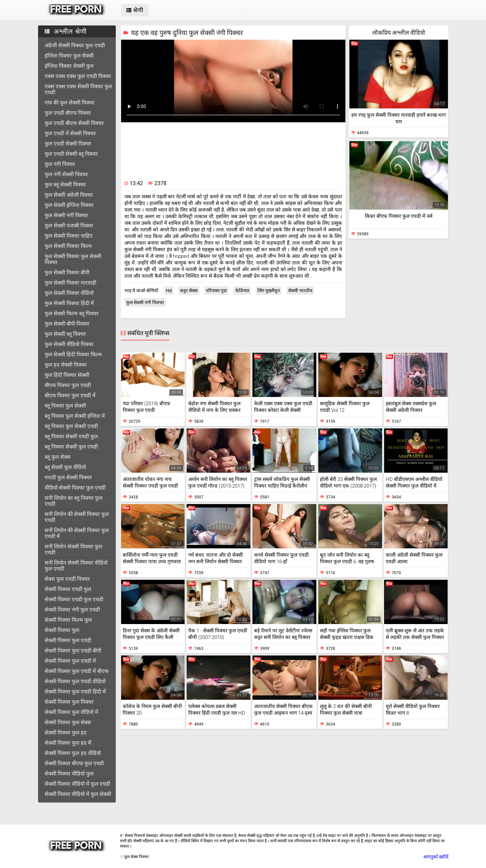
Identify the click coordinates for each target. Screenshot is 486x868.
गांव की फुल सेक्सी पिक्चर (70, 103)
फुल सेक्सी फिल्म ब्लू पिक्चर (72, 314)
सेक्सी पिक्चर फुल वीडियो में (71, 712)
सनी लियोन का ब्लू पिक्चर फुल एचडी (74, 501)
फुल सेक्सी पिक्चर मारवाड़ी (70, 283)
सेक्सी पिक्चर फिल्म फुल (68, 620)
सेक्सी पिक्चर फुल (62, 630)
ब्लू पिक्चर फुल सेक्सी (65, 406)
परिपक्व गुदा (216, 291)
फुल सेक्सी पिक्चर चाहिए (69, 236)
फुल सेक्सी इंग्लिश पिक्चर (69, 205)
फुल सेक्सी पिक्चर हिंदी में (69, 303)
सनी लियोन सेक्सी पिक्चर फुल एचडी (73, 550)
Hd (169, 291)
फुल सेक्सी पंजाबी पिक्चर (69, 226)
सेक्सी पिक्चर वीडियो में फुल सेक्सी (78, 794)
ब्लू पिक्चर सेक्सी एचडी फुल (71, 436)
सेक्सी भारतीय (300, 291)
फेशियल (242, 291)
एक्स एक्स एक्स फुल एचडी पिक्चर (78, 76)
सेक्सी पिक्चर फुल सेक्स (68, 722)
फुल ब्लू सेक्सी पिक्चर (65, 185)
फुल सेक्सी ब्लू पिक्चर (65, 334)
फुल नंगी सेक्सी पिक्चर (66, 174)
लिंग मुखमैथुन (269, 291)
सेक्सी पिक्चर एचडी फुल (68, 589)
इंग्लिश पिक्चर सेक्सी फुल (69, 66)
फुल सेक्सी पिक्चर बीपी (67, 273)
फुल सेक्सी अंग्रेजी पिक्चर (69, 195)
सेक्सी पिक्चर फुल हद (66, 733)
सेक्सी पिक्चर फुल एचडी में (70, 661)
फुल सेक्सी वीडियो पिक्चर (69, 344)
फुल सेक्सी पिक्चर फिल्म (68, 246)
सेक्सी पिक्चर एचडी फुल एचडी (74, 599)
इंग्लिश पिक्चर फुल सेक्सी (69, 56)
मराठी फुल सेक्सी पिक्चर (68, 477)
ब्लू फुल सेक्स (58, 457)
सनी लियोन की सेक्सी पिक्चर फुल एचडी (77, 517)
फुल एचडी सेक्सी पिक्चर (68, 144)
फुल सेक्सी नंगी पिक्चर (66, 215)
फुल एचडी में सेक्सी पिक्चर (70, 133)
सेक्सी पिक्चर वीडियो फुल (69, 774)
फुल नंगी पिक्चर (60, 164)
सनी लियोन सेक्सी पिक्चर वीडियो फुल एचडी (76, 566)
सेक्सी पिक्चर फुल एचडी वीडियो (75, 681)
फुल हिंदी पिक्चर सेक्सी (67, 375)
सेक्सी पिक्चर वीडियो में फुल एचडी (77, 784)
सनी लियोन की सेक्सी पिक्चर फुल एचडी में (77, 533)
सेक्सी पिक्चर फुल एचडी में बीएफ (77, 671)
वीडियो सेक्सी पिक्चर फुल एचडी (75, 488)
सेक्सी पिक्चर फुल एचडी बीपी (73, 651)
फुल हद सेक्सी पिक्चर (66, 365)
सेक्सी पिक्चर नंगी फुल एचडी (72, 610)
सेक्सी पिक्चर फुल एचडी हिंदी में (75, 692)
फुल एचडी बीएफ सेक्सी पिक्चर (74, 123)
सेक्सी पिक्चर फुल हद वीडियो (73, 753)
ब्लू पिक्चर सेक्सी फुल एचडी (71, 447)
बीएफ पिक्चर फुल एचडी (68, 385)
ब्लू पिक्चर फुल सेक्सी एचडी (71, 426)
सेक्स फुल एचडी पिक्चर (67, 579)
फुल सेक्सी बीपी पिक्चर (67, 324)
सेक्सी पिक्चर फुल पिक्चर (69, 702)
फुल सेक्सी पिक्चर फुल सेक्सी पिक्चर (73, 259)
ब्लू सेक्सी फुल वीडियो (65, 467)
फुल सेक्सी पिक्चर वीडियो (69, 293)
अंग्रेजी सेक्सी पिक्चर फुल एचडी (75, 45)
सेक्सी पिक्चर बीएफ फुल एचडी (74, 763)
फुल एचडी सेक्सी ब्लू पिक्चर (71, 154)
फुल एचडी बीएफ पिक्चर (68, 113)
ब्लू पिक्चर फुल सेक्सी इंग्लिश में (75, 416)
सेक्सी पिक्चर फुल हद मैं (68, 743)
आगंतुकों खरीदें (436, 857)
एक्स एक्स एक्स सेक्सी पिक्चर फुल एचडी (78, 89)
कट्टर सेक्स (189, 291)
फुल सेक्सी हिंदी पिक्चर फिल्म (73, 355)
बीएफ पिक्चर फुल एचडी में (70, 395)
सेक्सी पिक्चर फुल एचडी (68, 640)
